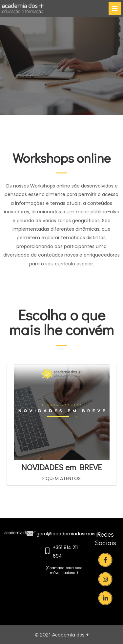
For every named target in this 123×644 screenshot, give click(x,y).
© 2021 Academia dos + (62, 634)
